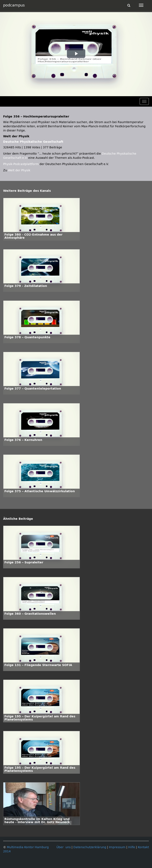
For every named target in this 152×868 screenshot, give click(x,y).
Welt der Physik (19, 170)
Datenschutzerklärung (90, 847)
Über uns (64, 847)
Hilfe (132, 847)
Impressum (117, 847)
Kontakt (143, 847)
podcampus (14, 5)
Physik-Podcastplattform (21, 164)
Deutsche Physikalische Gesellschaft (33, 142)
